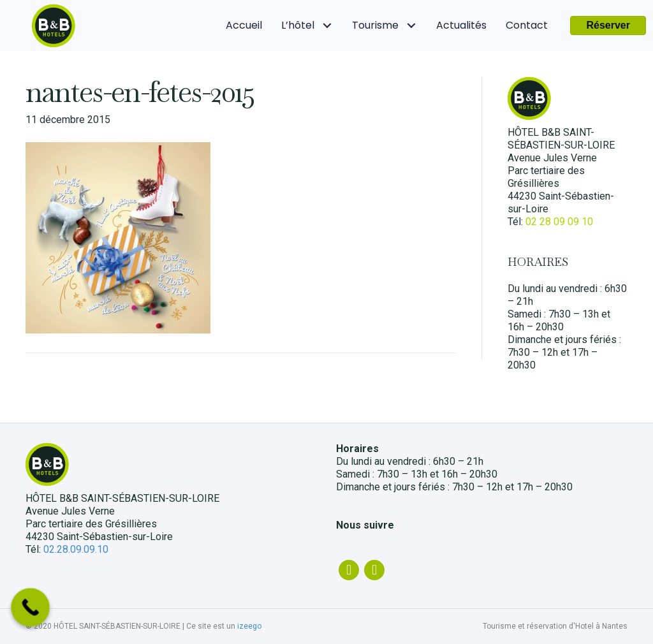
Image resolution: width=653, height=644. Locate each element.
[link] (244, 26)
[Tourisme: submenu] (411, 26)
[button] (608, 26)
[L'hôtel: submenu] (327, 26)
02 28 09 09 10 (559, 222)
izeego (249, 626)
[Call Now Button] (30, 607)
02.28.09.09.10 (76, 549)
